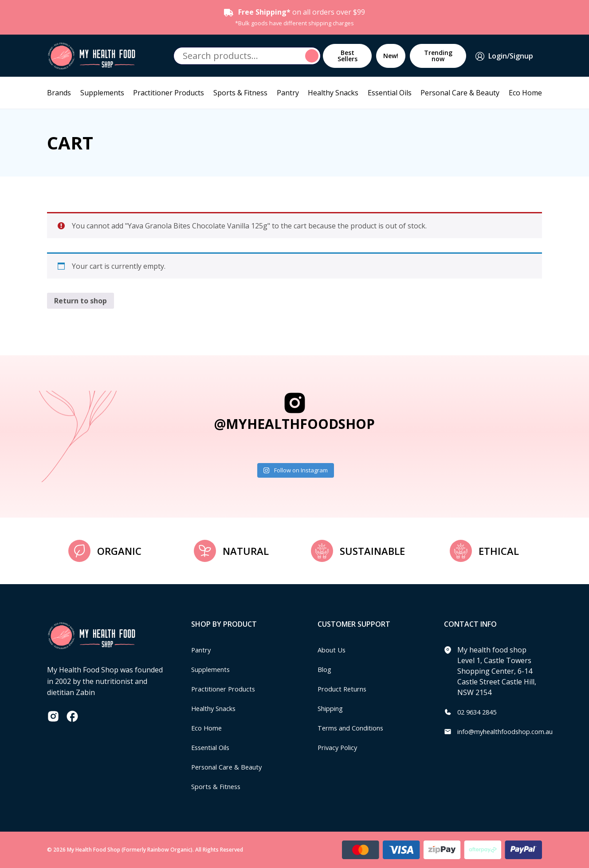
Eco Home (525, 93)
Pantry (288, 93)
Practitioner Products (169, 93)
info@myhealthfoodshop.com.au (511, 731)
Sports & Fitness (240, 93)
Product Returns (345, 689)
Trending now (438, 56)
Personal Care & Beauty (460, 93)
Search (313, 56)
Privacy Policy (340, 747)
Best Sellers (348, 56)
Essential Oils (390, 93)
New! (391, 56)
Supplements (102, 93)
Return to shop (80, 301)
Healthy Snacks (333, 93)
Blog (325, 669)
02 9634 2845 (479, 712)
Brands (59, 93)
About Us (333, 650)
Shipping (332, 708)
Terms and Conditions (354, 728)
